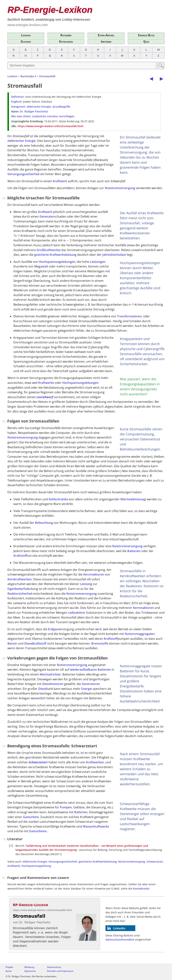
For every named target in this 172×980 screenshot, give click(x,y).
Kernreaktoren (94, 574)
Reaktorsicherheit (20, 594)
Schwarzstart (38, 762)
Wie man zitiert (21, 116)
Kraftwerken (95, 762)
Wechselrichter (50, 674)
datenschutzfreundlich (120, 940)
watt (45, 266)
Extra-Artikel (106, 35)
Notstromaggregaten (140, 634)
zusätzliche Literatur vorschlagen (53, 116)
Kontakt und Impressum (60, 971)
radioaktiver (77, 613)
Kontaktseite (141, 889)
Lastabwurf (45, 397)
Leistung (86, 584)
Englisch (16, 102)
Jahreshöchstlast (114, 255)
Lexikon (26, 35)
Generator (47, 216)
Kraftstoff (20, 556)
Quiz (146, 42)
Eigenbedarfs (17, 589)
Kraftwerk (60, 181)
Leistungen (98, 262)
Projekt (9, 967)
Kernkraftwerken (20, 579)
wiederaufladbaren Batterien (90, 670)
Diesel (42, 689)
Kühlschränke (58, 499)
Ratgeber (66, 35)
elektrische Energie (39, 107)
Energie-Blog (146, 35)
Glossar (26, 42)
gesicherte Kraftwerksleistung (55, 255)
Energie (87, 689)
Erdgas (53, 629)
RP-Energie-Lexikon (50, 10)
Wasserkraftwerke (96, 826)
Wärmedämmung (133, 499)
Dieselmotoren (53, 684)
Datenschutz (54, 967)
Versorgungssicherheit (23, 174)
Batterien (134, 551)
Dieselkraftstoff (35, 643)
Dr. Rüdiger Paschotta (34, 111)
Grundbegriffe (61, 107)
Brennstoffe (100, 643)
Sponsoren (30, 971)
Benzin (12, 643)
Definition (18, 97)
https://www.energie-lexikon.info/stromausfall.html (51, 126)
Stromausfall (47, 76)
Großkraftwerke (48, 250)
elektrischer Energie (22, 141)
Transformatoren (129, 316)
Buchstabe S (28, 76)
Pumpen (66, 807)
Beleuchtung (44, 523)
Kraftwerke (46, 383)
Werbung (29, 967)
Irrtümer (106, 42)
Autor (9, 971)
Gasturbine (31, 817)
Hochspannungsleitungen (57, 262)
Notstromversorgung (120, 188)
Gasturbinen (38, 831)
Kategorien (66, 42)
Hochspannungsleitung (36, 866)
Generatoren (91, 684)
